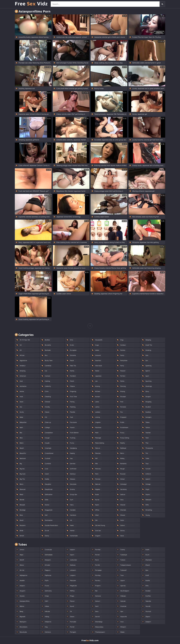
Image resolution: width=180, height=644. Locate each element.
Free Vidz (31, 4)
